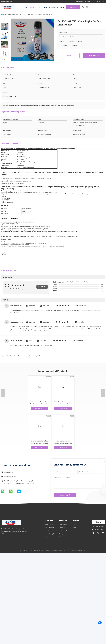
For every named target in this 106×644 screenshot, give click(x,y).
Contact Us (55, 7)
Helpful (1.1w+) (83, 306)
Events (62, 7)
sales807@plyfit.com (10, 477)
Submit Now (65, 495)
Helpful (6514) (80, 341)
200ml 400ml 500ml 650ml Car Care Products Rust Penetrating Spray (39, 443)
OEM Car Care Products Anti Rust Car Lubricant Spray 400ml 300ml (39, 404)
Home (27, 7)
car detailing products (36, 356)
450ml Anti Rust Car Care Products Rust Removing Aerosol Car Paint (63, 443)
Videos (40, 7)
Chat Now (73, 7)
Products (33, 7)
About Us (47, 7)
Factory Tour (62, 528)
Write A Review (42, 287)
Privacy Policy (22, 550)
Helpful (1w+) (82, 322)
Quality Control (63, 531)
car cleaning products (22, 356)
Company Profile (63, 525)
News (74, 528)
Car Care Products (18, 14)
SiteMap (61, 534)
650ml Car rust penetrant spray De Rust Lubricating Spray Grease (63, 404)
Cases (74, 525)
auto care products (10, 356)
